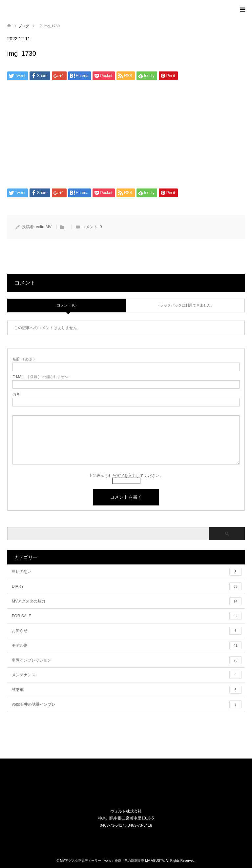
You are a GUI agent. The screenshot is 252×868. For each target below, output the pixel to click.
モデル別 (127, 645)
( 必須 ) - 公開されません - (41, 377)
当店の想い (127, 572)
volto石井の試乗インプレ (127, 704)
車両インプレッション (127, 660)
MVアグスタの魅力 (127, 601)
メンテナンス (127, 675)
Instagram (122, 839)
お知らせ (127, 631)
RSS (130, 839)
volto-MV (44, 227)
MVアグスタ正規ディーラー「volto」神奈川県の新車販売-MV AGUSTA (112, 861)
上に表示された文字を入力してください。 (126, 476)
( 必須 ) (23, 359)
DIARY (127, 586)
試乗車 (127, 690)
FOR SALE (127, 616)
